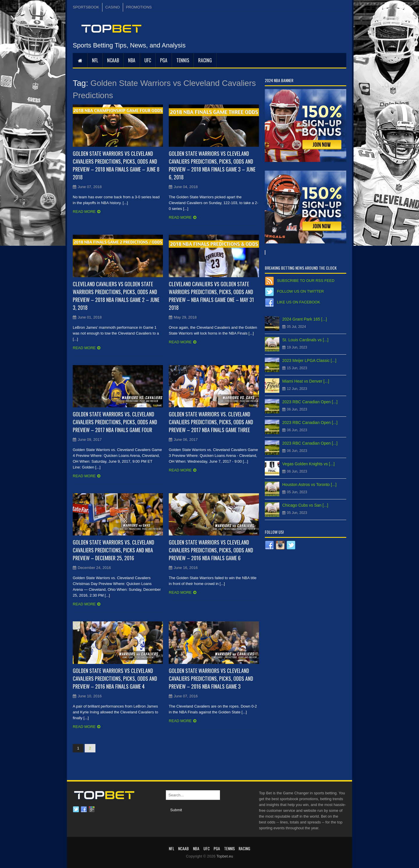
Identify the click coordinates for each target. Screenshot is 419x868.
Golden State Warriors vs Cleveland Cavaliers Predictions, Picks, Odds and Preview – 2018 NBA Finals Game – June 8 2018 (116, 165)
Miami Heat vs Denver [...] (306, 381)
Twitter (76, 809)
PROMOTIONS (139, 7)
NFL (95, 60)
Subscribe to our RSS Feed (306, 281)
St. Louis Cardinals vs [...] (305, 340)
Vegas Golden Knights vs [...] (308, 464)
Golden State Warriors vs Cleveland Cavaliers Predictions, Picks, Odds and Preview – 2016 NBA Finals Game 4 (115, 678)
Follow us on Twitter (300, 291)
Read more (84, 212)
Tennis (183, 60)
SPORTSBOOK (86, 7)
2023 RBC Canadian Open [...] (310, 402)
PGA (164, 60)
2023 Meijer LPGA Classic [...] (309, 360)
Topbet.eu (225, 856)
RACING (205, 60)
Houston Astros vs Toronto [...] (309, 485)
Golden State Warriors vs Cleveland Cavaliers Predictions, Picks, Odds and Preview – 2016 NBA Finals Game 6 (211, 550)
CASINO (113, 7)
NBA (132, 60)
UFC (148, 60)
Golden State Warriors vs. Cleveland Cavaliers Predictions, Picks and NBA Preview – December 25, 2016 (113, 550)
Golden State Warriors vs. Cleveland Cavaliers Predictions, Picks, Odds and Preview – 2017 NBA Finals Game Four (115, 422)
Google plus (92, 809)
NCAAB (113, 60)
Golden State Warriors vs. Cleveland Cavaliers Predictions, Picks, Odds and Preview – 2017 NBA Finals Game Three (211, 422)
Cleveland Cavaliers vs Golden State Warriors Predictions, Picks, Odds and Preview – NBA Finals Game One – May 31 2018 (211, 296)
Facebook (84, 809)
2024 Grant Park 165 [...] (305, 319)
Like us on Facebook (299, 302)
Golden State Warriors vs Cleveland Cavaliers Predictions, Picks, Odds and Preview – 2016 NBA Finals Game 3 (211, 678)
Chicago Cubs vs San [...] (305, 505)
